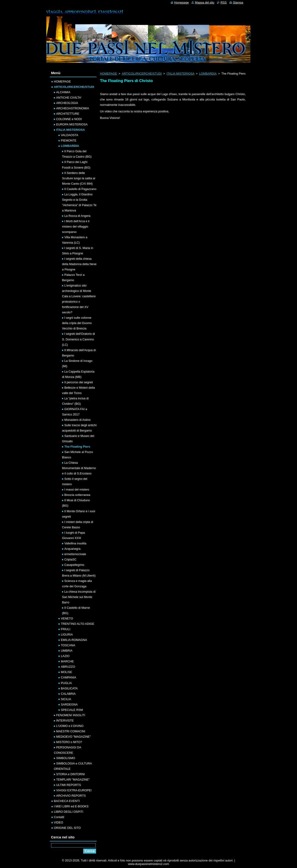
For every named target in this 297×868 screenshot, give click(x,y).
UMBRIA (67, 651)
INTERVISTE (65, 721)
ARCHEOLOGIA (67, 103)
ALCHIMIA (63, 92)
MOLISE (66, 672)
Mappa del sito (205, 2)
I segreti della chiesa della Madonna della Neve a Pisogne (79, 264)
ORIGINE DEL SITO (67, 828)
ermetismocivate (75, 554)
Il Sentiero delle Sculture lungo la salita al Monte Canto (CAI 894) (79, 178)
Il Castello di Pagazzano (80, 189)
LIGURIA (67, 635)
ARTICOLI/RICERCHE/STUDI (142, 74)
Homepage (181, 2)
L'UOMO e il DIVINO (70, 726)
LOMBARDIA (208, 74)
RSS (224, 2)
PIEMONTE (69, 140)
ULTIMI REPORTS (69, 785)
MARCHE (67, 661)
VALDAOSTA (70, 135)
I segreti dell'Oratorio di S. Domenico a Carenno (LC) (78, 339)
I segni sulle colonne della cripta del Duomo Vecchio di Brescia (77, 323)
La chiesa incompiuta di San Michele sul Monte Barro (79, 597)
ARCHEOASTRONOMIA (73, 108)
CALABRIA (68, 694)
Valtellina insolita (75, 543)
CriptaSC (70, 559)
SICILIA (66, 699)
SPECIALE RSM (72, 710)
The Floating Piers (77, 447)
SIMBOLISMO (66, 758)
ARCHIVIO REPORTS (71, 796)
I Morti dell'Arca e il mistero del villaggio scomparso (76, 227)
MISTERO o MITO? (69, 742)
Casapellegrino (74, 565)
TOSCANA (68, 645)
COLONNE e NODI (69, 119)
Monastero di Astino (77, 420)
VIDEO (59, 822)
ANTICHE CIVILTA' (69, 98)
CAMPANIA (69, 677)
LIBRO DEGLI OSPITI (69, 812)
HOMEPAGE (109, 74)
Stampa (238, 2)
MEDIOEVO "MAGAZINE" (73, 737)
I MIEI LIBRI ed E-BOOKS (71, 806)
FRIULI (66, 629)
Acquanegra (72, 549)
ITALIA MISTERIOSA (180, 74)
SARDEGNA (69, 704)
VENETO (67, 618)
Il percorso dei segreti (79, 382)
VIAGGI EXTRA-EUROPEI (74, 790)
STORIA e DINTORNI (71, 774)
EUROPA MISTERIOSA (72, 124)
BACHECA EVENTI (67, 801)
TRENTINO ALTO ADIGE (78, 624)
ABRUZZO (68, 667)
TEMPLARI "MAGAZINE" (73, 780)
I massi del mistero (77, 489)
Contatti (59, 817)
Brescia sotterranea (77, 495)
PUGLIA (66, 683)
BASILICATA (69, 688)
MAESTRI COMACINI (71, 731)
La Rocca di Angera (77, 216)
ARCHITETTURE (68, 114)
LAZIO (65, 656)
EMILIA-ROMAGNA (74, 640)
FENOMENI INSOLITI (71, 715)
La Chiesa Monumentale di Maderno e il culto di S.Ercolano (79, 468)
